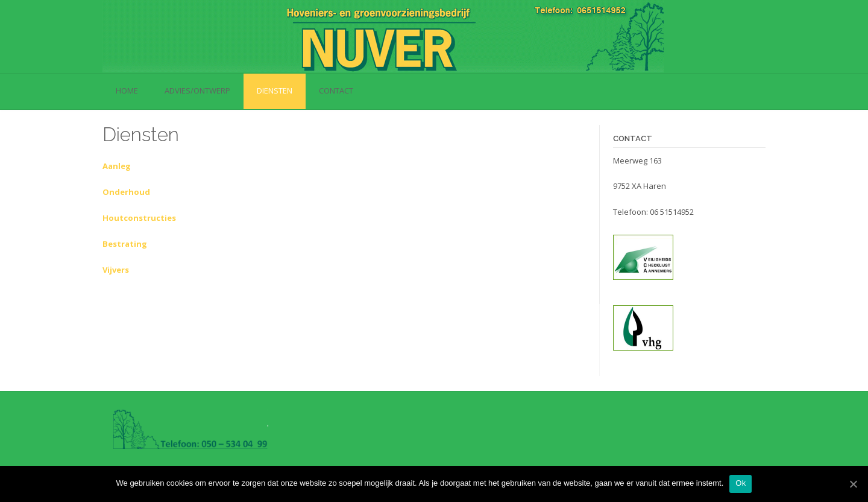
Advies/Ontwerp (197, 91)
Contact (336, 91)
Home (127, 91)
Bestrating (125, 244)
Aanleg (117, 166)
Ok (741, 483)
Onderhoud (126, 192)
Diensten (275, 91)
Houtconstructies (139, 218)
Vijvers (116, 270)
